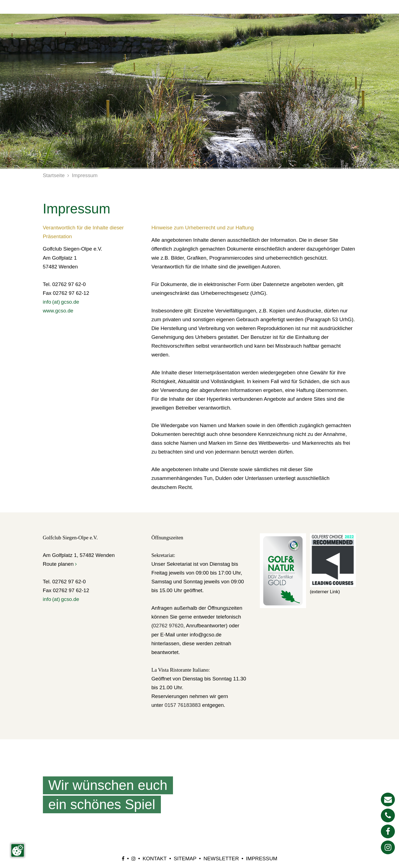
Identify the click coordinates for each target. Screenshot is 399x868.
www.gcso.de (58, 311)
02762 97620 (168, 626)
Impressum (85, 175)
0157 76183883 (183, 705)
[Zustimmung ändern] (18, 850)
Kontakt (155, 859)
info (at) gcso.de (61, 302)
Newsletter (221, 859)
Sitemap (185, 859)
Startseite (54, 175)
